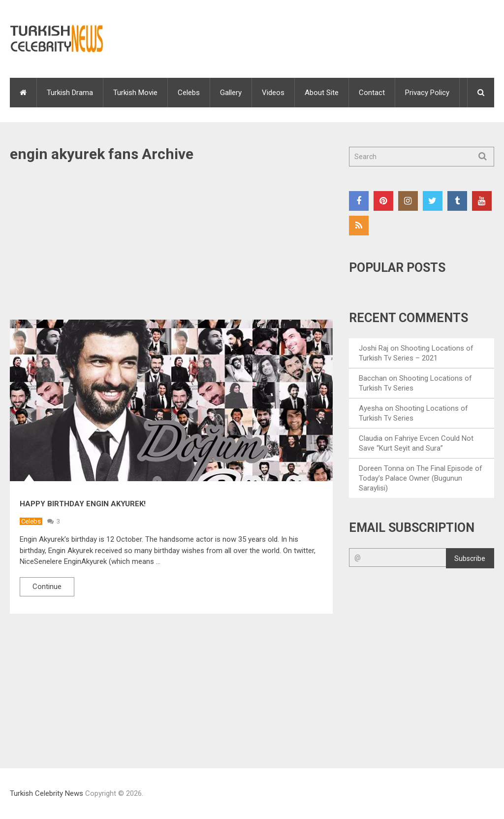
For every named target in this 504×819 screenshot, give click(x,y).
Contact (372, 93)
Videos (273, 93)
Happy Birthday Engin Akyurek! (83, 504)
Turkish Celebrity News (47, 793)
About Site (322, 93)
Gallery (231, 93)
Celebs (189, 93)
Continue (47, 587)
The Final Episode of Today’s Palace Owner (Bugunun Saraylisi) (421, 478)
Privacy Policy (427, 93)
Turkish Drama (70, 93)
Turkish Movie (135, 93)
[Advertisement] (171, 247)
